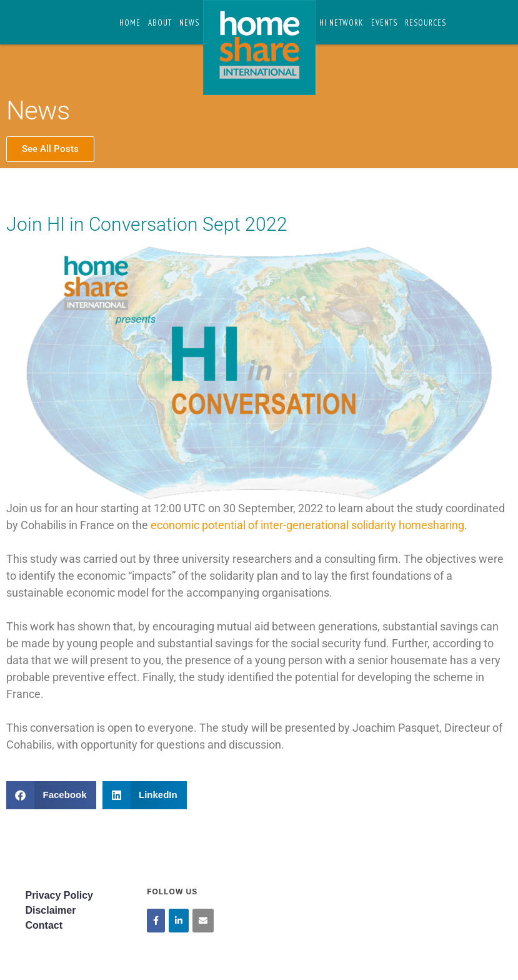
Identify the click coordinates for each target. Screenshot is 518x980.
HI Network (341, 23)
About (160, 23)
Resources (426, 23)
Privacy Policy (59, 895)
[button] (51, 795)
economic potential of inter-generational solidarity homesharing (307, 525)
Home (130, 23)
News (189, 23)
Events (384, 23)
